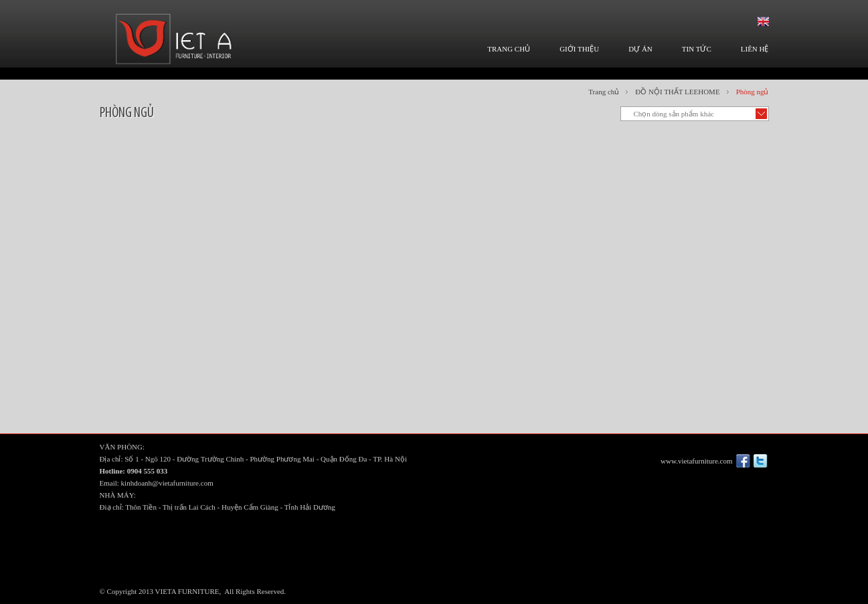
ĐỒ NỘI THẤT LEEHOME (677, 92)
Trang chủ (604, 92)
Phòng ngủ (753, 92)
